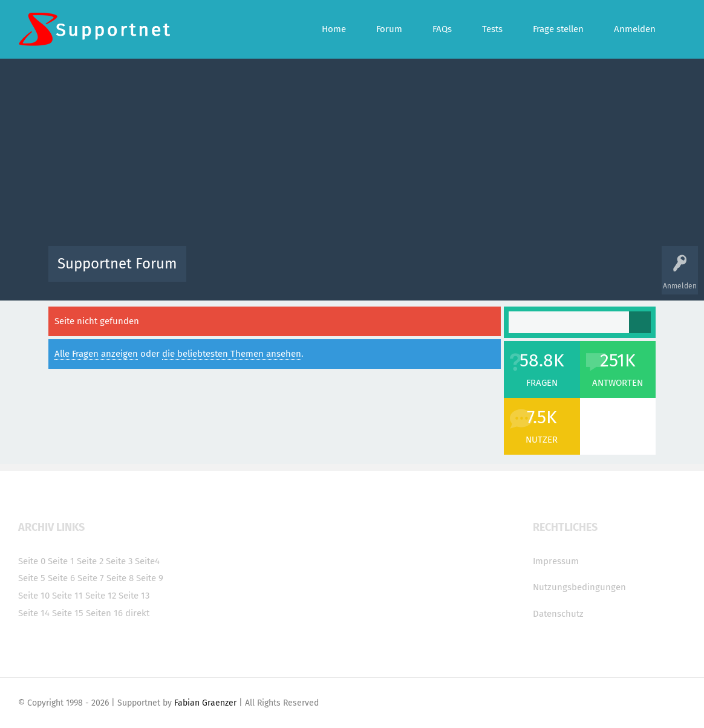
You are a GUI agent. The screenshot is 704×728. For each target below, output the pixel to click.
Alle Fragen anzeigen (96, 354)
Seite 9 (150, 578)
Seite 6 (61, 578)
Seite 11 (67, 596)
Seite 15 (68, 613)
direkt (137, 613)
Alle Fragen (275, 272)
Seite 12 (101, 596)
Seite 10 (34, 596)
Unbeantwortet (367, 272)
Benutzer (503, 272)
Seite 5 (32, 578)
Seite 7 (91, 578)
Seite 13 (134, 596)
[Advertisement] (352, 155)
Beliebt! (318, 272)
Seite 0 (32, 561)
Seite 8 (120, 578)
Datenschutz (558, 614)
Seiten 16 (104, 613)
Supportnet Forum (117, 264)
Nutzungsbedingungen (579, 587)
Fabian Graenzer (205, 703)
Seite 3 (119, 561)
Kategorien (460, 272)
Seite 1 (61, 561)
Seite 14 (34, 613)
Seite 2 (90, 561)
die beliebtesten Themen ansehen (232, 354)
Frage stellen (550, 272)
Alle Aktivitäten (220, 272)
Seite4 (147, 561)
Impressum (556, 561)
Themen (417, 272)
